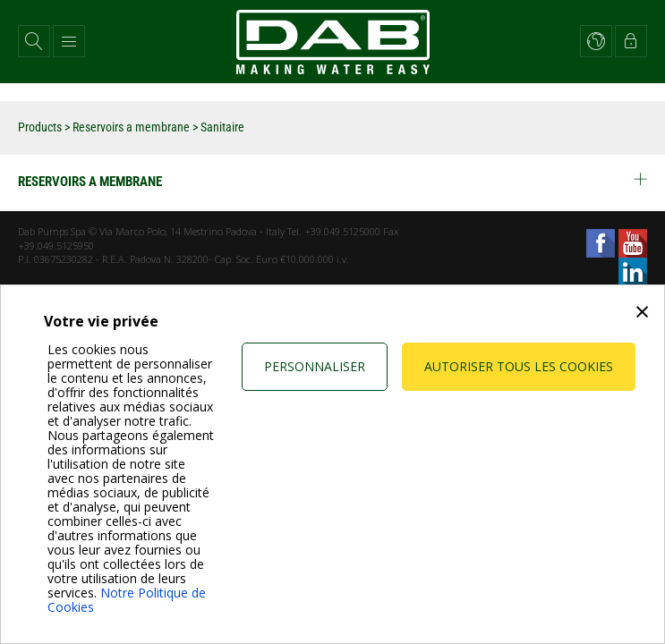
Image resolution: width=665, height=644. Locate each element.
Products (40, 127)
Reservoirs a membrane (131, 127)
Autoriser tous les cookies (519, 366)
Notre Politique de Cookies (127, 600)
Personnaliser (315, 366)
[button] (34, 41)
